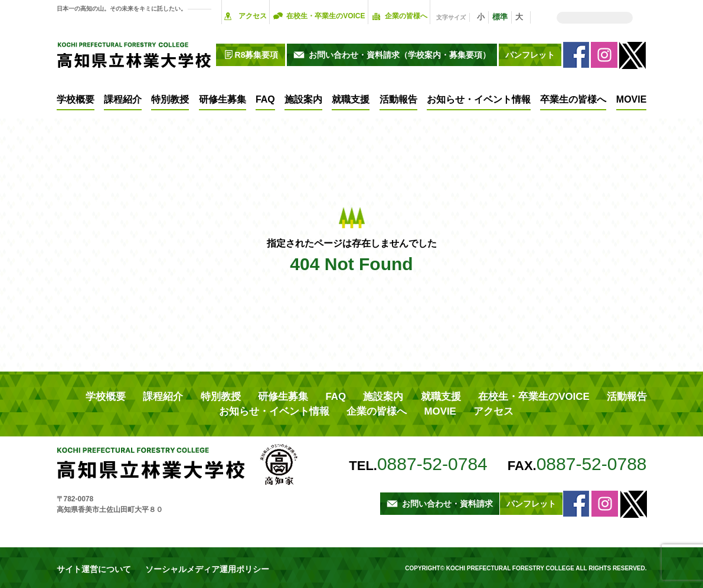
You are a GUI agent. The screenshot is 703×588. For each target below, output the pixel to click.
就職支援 (351, 99)
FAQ (265, 99)
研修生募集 (223, 99)
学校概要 (76, 99)
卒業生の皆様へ (573, 99)
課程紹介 (123, 99)
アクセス (253, 16)
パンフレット (530, 55)
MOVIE (632, 99)
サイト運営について (89, 564)
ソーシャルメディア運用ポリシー (188, 564)
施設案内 (303, 99)
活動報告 (398, 99)
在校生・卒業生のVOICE (326, 16)
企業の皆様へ (406, 16)
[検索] (595, 18)
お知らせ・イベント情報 (479, 99)
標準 (500, 17)
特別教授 (170, 99)
